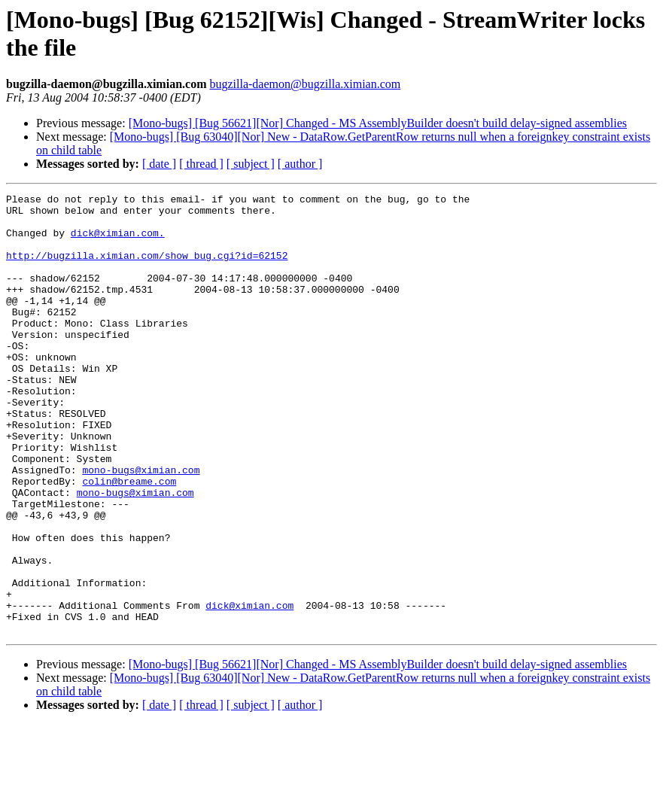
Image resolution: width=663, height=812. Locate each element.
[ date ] (159, 164)
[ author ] (300, 164)
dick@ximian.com (249, 689)
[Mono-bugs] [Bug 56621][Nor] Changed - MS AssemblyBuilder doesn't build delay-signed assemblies (378, 123)
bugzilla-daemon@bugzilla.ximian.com (305, 84)
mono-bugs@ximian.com (141, 526)
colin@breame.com (129, 540)
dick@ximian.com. (118, 242)
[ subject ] (251, 164)
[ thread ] (201, 164)
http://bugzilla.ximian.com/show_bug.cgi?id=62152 (147, 269)
